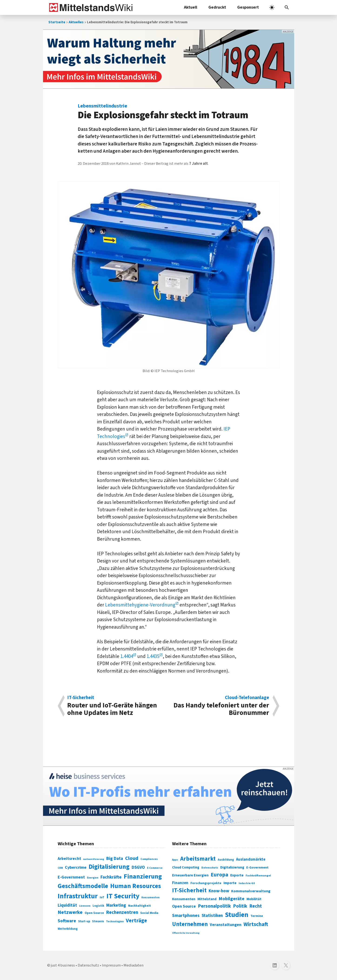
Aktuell (191, 7)
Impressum (111, 965)
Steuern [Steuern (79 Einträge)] (98, 921)
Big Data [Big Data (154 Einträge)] (115, 859)
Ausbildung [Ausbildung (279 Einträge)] (226, 860)
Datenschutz (88, 965)
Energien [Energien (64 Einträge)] (93, 878)
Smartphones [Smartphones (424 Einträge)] (186, 916)
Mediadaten (133, 965)
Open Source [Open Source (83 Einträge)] (94, 913)
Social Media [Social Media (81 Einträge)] (149, 913)
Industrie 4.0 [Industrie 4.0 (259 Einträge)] (247, 883)
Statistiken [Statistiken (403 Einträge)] (212, 916)
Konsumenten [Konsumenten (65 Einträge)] (150, 897)
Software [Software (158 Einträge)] (67, 921)
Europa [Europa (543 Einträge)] (219, 875)
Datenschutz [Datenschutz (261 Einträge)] (210, 868)
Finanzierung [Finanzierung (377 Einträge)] (143, 876)
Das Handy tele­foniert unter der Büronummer (221, 706)
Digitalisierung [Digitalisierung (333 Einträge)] (232, 867)
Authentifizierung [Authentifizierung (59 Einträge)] (94, 859)
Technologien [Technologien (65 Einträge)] (115, 921)
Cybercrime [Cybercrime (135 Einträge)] (76, 867)
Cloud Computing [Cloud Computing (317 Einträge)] (186, 867)
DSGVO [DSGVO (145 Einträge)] (138, 867)
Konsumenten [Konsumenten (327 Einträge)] (184, 899)
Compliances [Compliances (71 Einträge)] (149, 859)
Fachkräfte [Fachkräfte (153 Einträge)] (111, 877)
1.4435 (153, 656)
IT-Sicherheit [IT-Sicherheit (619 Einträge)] (189, 890)
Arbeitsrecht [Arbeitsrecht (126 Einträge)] (69, 859)
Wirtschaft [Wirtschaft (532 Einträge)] (256, 924)
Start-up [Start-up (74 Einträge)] (84, 921)
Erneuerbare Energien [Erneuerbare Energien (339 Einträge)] (190, 875)
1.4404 (127, 656)
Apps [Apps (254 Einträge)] (175, 860)
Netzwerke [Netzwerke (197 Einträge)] (70, 912)
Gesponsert (248, 7)
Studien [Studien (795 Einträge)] (237, 915)
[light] (272, 7)
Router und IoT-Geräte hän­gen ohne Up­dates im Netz (115, 706)
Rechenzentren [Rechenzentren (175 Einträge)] (122, 912)
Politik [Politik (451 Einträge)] (240, 906)
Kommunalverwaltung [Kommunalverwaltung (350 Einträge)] (251, 891)
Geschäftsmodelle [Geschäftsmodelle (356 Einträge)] (83, 886)
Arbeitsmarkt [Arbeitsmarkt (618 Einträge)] (198, 859)
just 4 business (63, 965)
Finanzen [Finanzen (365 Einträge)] (180, 883)
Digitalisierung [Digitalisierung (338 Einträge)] (109, 867)
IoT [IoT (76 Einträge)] (102, 897)
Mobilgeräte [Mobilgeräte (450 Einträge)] (232, 899)
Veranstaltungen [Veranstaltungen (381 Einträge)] (226, 925)
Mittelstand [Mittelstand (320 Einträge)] (207, 899)
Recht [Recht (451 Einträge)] (256, 906)
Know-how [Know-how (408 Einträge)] (219, 891)
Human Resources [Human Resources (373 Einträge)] (136, 886)
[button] (287, 7)
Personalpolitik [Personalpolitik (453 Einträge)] (214, 906)
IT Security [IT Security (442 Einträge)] (123, 896)
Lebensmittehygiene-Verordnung (140, 605)
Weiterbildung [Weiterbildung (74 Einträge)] (68, 929)
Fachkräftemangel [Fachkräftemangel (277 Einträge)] (258, 876)
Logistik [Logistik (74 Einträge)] (98, 906)
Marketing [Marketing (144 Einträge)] (116, 905)
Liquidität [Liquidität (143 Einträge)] (67, 905)
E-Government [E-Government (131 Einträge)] (71, 877)
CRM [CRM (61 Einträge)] (60, 868)
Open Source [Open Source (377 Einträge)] (184, 906)
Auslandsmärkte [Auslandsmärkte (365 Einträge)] (251, 859)
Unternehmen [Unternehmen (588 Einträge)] (190, 924)
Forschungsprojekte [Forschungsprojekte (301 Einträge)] (206, 883)
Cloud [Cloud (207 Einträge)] (132, 858)
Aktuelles (76, 22)
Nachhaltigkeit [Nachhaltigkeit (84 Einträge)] (140, 906)
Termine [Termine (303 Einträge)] (257, 916)
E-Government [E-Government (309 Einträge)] (257, 867)
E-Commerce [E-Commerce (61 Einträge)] (155, 868)
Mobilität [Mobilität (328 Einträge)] (254, 899)
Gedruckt (217, 7)
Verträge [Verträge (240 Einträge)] (136, 921)
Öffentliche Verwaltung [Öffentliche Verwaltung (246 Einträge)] (186, 933)
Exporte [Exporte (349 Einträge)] (237, 875)
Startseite (57, 22)
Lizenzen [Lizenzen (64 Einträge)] (85, 906)
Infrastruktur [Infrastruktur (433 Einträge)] (78, 896)
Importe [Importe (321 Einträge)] (230, 883)
